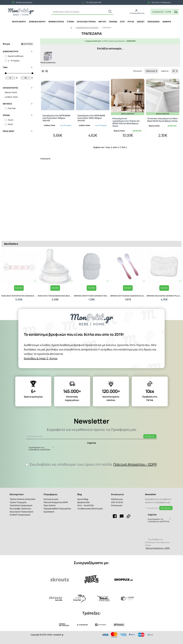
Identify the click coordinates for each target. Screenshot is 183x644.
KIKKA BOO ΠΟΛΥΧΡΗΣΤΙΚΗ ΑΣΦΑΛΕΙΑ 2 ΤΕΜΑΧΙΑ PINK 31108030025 (19, 287)
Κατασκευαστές (10, 88)
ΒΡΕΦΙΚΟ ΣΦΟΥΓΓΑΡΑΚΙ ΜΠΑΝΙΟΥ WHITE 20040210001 (91, 287)
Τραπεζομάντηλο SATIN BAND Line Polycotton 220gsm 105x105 (56, 117)
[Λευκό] (6, 120)
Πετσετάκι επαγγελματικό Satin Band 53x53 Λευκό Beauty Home (162, 119)
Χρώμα (6, 115)
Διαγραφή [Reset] (28, 44)
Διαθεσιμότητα (11, 51)
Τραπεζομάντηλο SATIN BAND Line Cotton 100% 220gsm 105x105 (91, 117)
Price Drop (8, 131)
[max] (26, 78)
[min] (10, 78)
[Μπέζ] (6, 124)
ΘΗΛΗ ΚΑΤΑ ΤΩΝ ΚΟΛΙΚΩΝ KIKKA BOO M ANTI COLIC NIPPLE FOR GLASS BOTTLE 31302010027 (55, 287)
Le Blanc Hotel (49, 124)
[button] (19, 280)
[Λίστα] (46, 70)
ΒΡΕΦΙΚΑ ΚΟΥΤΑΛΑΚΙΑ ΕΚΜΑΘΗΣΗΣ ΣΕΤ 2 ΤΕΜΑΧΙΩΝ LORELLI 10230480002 (128, 287)
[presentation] (73, 449)
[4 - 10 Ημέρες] (6, 61)
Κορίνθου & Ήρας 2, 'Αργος (111, 354)
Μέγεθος (7, 104)
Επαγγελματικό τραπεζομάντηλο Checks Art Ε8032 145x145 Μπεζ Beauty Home (126, 121)
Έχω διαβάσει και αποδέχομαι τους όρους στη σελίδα (92, 463)
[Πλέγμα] (43, 70)
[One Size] (6, 108)
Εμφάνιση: (165, 70)
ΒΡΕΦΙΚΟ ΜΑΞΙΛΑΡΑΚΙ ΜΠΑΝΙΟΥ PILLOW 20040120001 (164, 287)
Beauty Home (119, 130)
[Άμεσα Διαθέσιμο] (6, 56)
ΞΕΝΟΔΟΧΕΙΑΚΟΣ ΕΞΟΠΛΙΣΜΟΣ (87, 28)
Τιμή (5, 67)
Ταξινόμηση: (123, 70)
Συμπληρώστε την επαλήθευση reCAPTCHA (39, 447)
